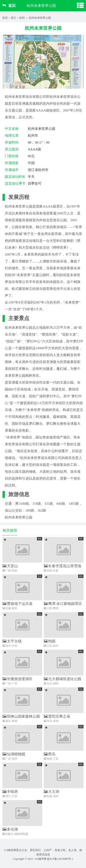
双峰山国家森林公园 (21, 716)
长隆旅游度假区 (18, 679)
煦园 (50, 641)
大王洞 (51, 792)
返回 (9, 6)
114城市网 (41, 859)
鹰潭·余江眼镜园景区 (63, 604)
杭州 (22, 18)
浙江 (14, 18)
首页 (5, 18)
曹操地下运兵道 (18, 604)
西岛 (50, 754)
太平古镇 (12, 641)
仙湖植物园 (14, 754)
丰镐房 (10, 792)
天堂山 (10, 566)
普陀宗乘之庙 (57, 716)
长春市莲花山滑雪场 (62, 566)
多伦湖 (10, 829)
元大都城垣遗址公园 (62, 679)
